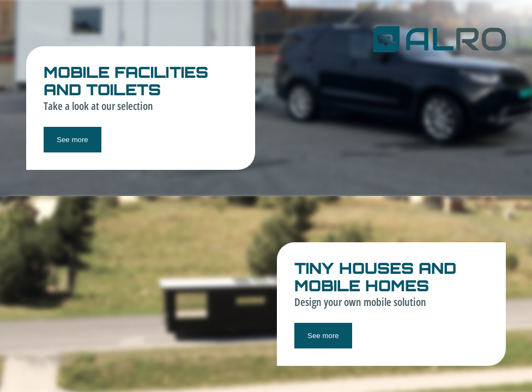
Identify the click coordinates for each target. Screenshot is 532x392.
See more (72, 140)
